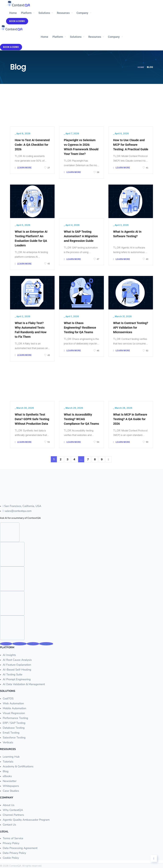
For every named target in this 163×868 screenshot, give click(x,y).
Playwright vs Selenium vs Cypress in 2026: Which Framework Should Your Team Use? (81, 147)
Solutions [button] (44, 13)
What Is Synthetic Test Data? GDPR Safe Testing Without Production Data (32, 419)
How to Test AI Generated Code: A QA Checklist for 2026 (32, 145)
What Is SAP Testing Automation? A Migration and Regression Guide (81, 236)
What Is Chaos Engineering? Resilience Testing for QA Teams (80, 328)
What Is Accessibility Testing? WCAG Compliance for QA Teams (81, 419)
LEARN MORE (23, 168)
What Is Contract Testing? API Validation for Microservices (131, 328)
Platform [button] (26, 13)
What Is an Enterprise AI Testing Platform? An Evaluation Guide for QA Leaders (31, 238)
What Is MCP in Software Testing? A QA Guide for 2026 (130, 419)
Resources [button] (63, 13)
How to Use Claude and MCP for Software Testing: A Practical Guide (131, 145)
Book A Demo (17, 21)
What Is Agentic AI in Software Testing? (127, 234)
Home (13, 13)
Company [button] (82, 13)
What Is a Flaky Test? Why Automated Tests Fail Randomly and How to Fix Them (31, 330)
